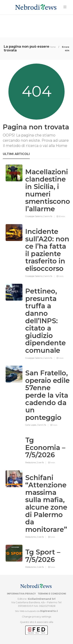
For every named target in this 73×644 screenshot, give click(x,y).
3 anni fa (42, 425)
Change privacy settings (36, 617)
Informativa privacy (21, 594)
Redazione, (31, 462)
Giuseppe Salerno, (34, 216)
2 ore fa (40, 462)
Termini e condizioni (52, 594)
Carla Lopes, (31, 425)
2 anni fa (48, 216)
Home (53, 47)
